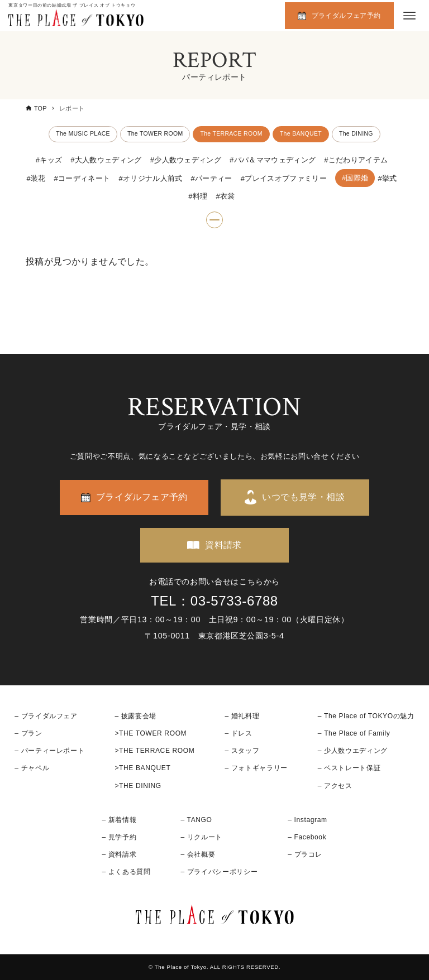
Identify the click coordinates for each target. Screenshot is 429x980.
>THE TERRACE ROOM (154, 751)
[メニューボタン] (409, 16)
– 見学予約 (119, 837)
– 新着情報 (119, 820)
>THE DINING (138, 786)
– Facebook (307, 837)
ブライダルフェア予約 (346, 16)
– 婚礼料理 (242, 716)
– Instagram (307, 820)
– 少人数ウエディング (353, 751)
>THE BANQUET (142, 768)
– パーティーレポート (49, 751)
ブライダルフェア (49, 716)
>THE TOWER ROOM (151, 733)
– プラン (28, 733)
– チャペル (32, 768)
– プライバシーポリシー (220, 872)
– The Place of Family (354, 733)
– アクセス (335, 786)
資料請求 (223, 545)
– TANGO (197, 820)
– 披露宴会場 (135, 716)
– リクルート (202, 837)
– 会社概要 (198, 855)
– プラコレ (305, 855)
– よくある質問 (126, 872)
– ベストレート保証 (349, 768)
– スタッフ (242, 751)
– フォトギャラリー (256, 768)
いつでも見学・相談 (303, 498)
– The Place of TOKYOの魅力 (366, 716)
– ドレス (238, 733)
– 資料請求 (119, 855)
